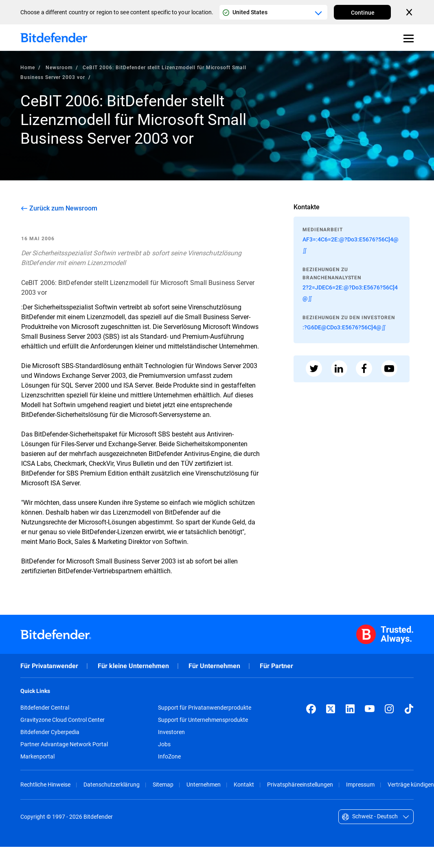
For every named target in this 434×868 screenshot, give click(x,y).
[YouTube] (370, 709)
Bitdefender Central (45, 708)
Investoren (171, 732)
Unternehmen (204, 784)
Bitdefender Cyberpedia (50, 732)
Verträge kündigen (411, 784)
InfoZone (169, 756)
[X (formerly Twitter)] (331, 709)
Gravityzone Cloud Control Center (62, 720)
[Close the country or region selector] (410, 12)
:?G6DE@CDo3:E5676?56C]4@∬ (344, 327)
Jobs (164, 744)
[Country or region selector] (273, 12)
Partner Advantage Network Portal (64, 744)
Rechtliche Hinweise (45, 784)
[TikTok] (409, 709)
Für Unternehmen (214, 666)
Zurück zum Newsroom (63, 208)
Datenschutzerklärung (112, 784)
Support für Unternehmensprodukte (203, 720)
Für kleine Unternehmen (133, 666)
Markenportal (37, 756)
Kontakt (244, 784)
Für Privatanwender (49, 666)
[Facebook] (311, 709)
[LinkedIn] (350, 709)
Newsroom (59, 67)
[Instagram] (389, 709)
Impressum (360, 784)
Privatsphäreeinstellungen (300, 784)
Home (28, 67)
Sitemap (163, 784)
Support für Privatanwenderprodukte (205, 708)
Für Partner (276, 666)
